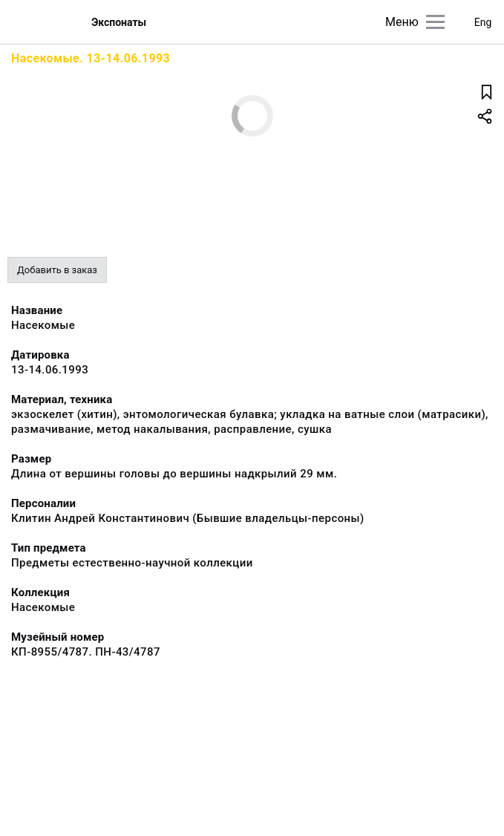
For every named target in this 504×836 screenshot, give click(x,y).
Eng (483, 22)
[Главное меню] (435, 22)
